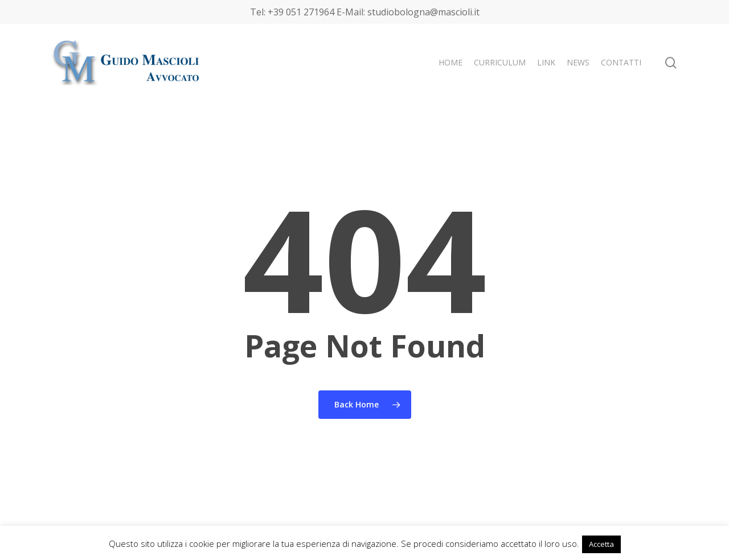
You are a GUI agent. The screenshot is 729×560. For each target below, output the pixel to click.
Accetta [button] (601, 544)
